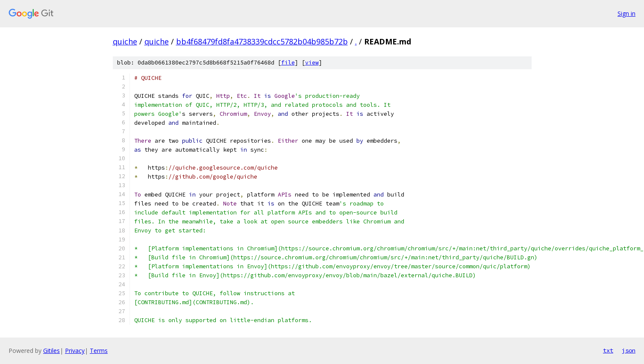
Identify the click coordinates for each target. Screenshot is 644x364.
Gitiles (51, 351)
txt (608, 350)
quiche (125, 41)
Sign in (626, 13)
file (288, 63)
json (629, 350)
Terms (99, 351)
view (312, 63)
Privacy (75, 351)
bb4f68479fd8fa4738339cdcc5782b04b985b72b (262, 41)
